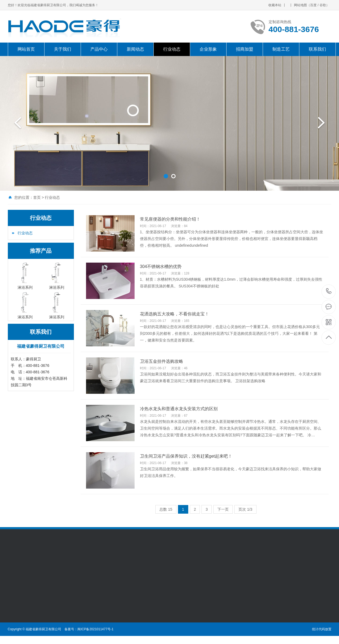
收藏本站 (275, 5)
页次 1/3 (245, 509)
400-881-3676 (329, 292)
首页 (37, 197)
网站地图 (300, 5)
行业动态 (172, 49)
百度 (313, 5)
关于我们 (63, 49)
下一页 (223, 509)
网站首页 (26, 49)
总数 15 (166, 509)
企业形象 (208, 49)
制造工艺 (281, 49)
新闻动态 (135, 49)
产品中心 (99, 49)
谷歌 (323, 5)
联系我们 (317, 49)
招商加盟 (245, 49)
